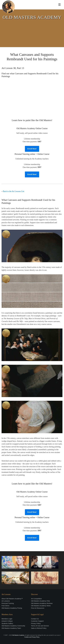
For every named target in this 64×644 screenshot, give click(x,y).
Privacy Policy (36, 623)
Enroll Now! (32, 149)
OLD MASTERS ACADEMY (32, 17)
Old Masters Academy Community (13, 626)
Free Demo (5, 606)
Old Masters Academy (18, 635)
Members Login (7, 619)
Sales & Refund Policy (39, 628)
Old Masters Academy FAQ (40, 601)
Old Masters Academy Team (11, 628)
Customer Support (37, 621)
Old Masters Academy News (41, 606)
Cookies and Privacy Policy (32, 637)
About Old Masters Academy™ (12, 599)
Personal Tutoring (8, 603)
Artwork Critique (7, 621)
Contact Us (35, 619)
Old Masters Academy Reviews (42, 603)
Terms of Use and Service (40, 626)
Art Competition (36, 599)
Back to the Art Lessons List (14, 191)
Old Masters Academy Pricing (12, 608)
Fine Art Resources (38, 608)
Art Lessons (6, 601)
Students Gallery (7, 623)
